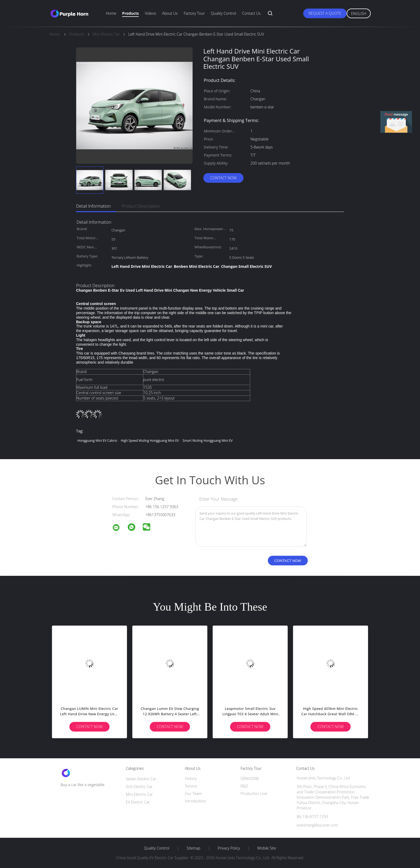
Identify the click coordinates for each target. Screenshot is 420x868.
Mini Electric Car (139, 794)
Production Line (254, 793)
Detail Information (93, 206)
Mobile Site (267, 848)
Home (111, 13)
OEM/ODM (250, 778)
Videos (151, 13)
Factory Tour (194, 13)
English (359, 14)
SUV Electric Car (139, 787)
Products (130, 13)
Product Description (141, 206)
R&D (244, 786)
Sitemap (194, 848)
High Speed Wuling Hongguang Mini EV (150, 441)
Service (191, 786)
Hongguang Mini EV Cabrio (97, 441)
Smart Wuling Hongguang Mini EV (208, 441)
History (191, 778)
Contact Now (223, 178)
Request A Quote (325, 13)
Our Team (193, 793)
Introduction (195, 801)
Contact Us (251, 13)
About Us (170, 13)
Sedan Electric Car (141, 779)
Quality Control (223, 13)
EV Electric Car (138, 802)
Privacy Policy (229, 848)
